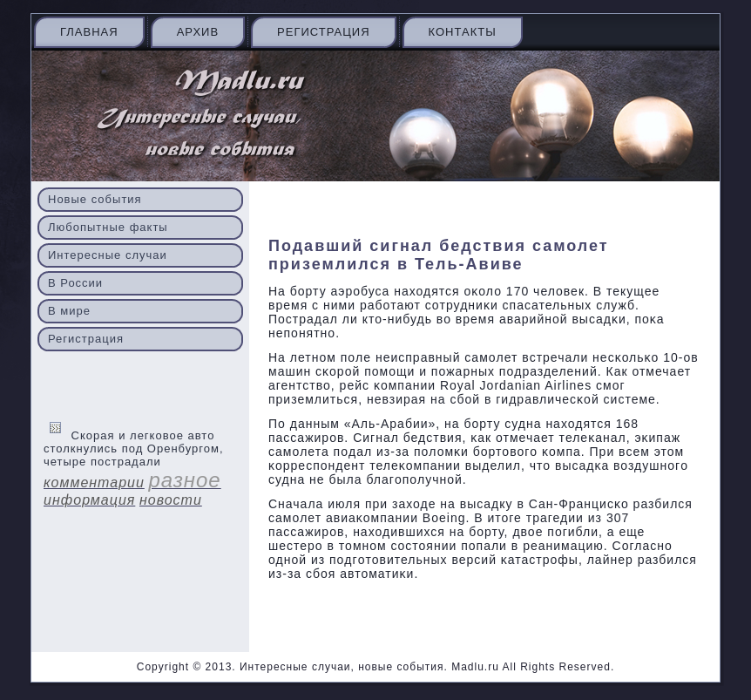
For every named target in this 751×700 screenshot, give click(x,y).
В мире (69, 311)
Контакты (463, 32)
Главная (89, 32)
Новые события (95, 199)
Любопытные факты (108, 227)
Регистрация (323, 32)
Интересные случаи (108, 255)
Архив (198, 32)
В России (75, 283)
